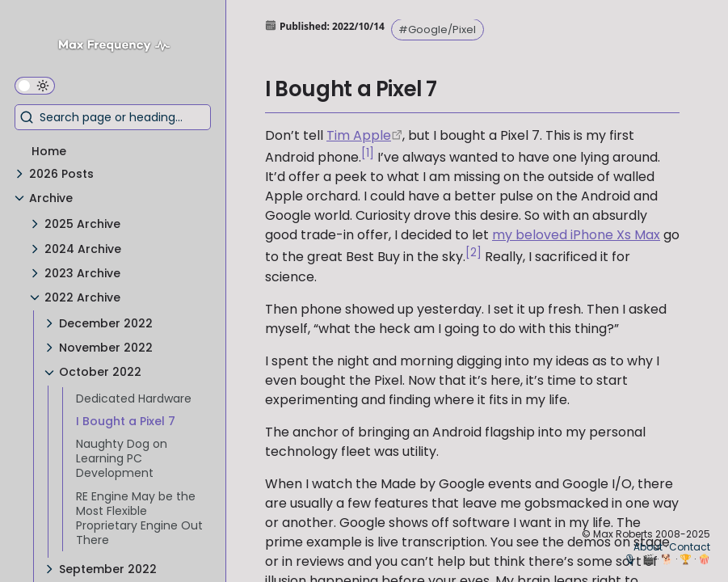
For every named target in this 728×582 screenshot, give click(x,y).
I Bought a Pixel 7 (126, 421)
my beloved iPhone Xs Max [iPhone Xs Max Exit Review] (576, 235)
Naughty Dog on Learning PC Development (122, 458)
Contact (690, 547)
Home (49, 151)
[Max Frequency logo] (120, 47)
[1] (368, 153)
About (648, 547)
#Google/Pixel (437, 30)
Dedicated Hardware (134, 399)
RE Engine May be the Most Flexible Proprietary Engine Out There (139, 519)
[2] (473, 253)
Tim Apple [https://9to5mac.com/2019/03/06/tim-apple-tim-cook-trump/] (359, 135)
